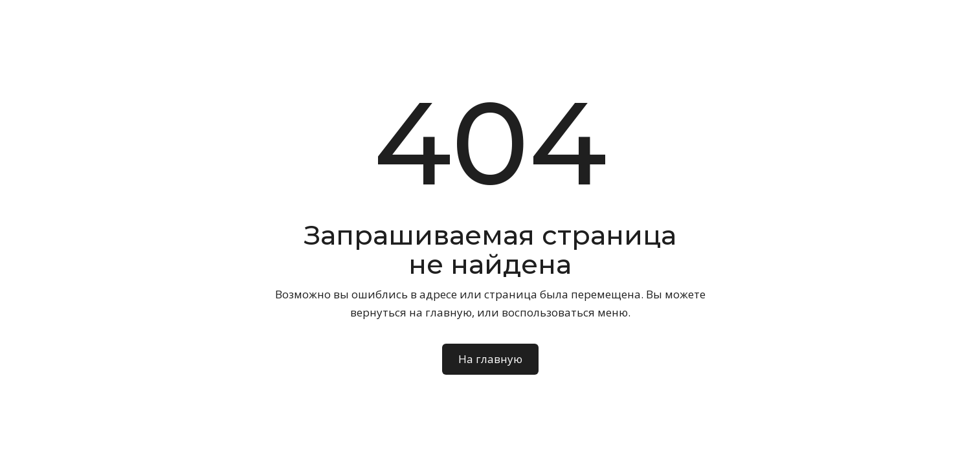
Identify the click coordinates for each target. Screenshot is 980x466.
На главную (490, 359)
